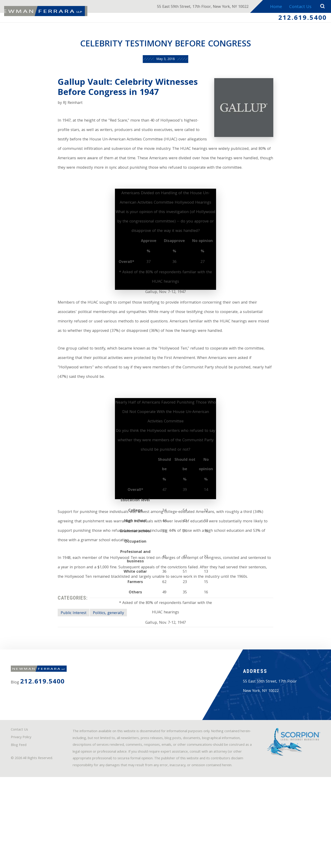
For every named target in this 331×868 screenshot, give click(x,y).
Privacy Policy (24, 817)
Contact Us (299, 7)
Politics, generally (103, 671)
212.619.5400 (301, 19)
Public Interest (64, 671)
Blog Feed (21, 825)
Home (275, 7)
